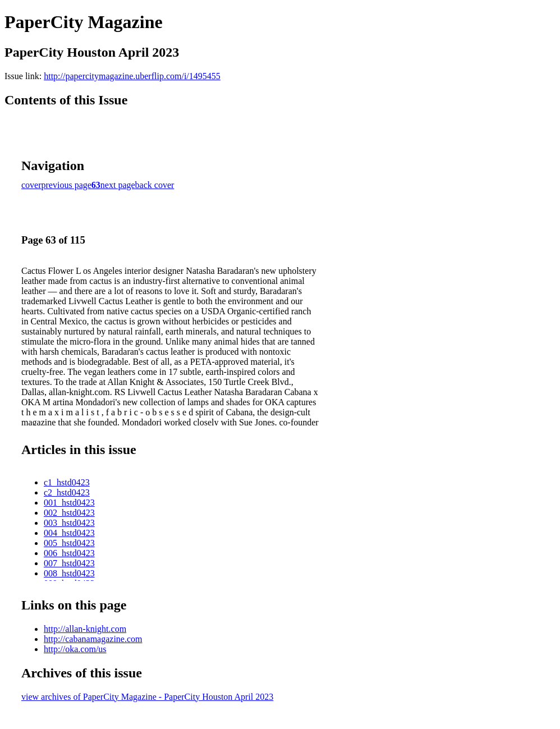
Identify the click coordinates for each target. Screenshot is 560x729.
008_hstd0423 (69, 573)
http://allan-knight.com (85, 629)
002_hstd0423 (69, 513)
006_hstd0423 (69, 553)
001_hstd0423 (69, 503)
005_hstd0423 (69, 543)
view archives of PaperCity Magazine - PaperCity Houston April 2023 (147, 697)
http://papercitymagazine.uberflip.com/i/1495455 (132, 76)
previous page (66, 185)
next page (118, 185)
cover (31, 185)
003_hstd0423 (69, 523)
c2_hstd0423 (67, 492)
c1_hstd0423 (67, 482)
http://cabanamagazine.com (93, 639)
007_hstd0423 (69, 563)
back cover (155, 185)
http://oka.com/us (75, 649)
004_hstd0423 (69, 533)
